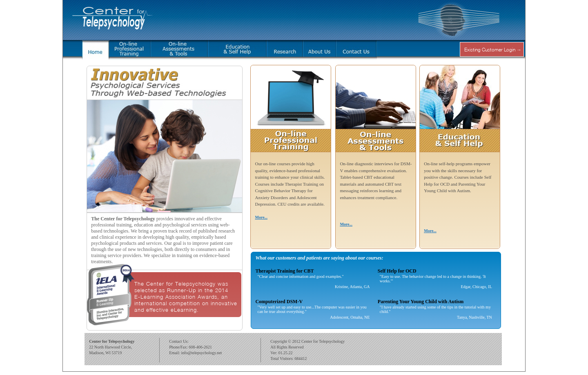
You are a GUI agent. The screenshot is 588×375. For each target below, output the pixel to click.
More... (261, 217)
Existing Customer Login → (493, 50)
